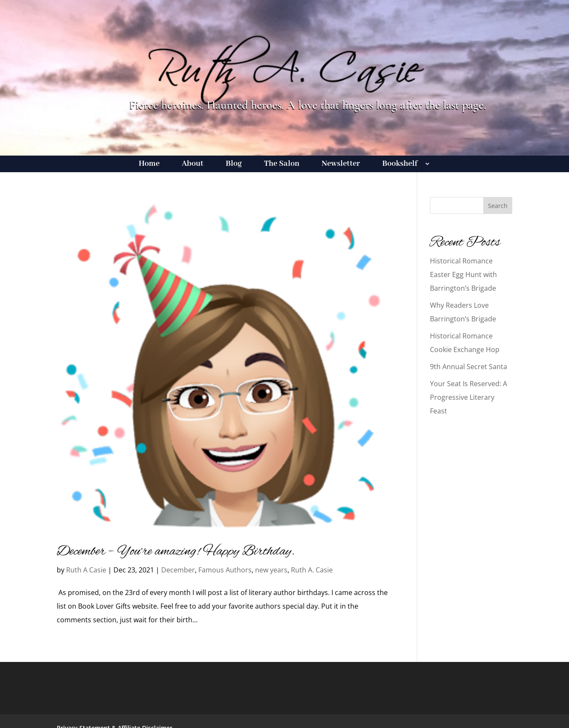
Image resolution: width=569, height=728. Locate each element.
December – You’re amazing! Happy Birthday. (176, 552)
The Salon (282, 165)
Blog (234, 165)
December (178, 570)
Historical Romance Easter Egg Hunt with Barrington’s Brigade (463, 274)
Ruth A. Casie (312, 570)
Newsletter (341, 165)
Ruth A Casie (86, 570)
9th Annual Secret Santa (469, 367)
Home (149, 165)
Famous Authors (225, 570)
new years (271, 570)
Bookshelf (400, 165)
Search (498, 206)
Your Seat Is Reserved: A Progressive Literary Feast (469, 397)
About (193, 165)
